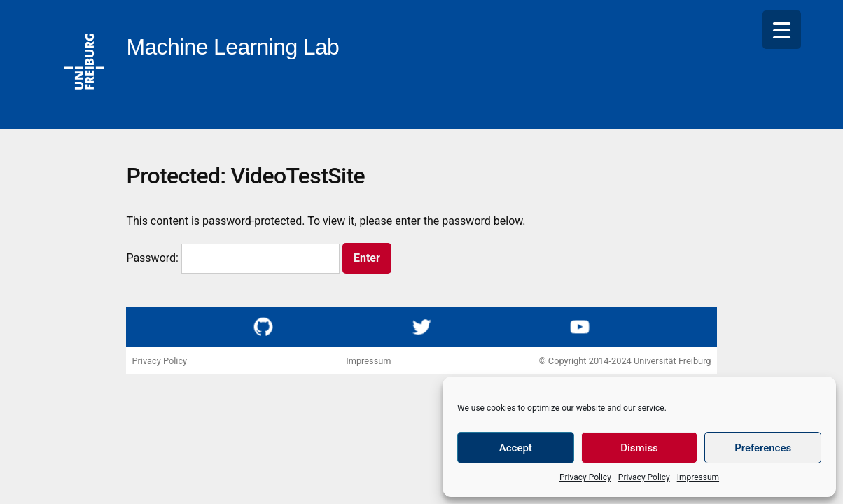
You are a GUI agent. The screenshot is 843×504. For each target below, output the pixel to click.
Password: (233, 258)
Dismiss (639, 448)
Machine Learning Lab (232, 47)
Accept (516, 448)
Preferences (763, 448)
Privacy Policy (585, 477)
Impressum (698, 477)
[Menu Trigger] (782, 30)
